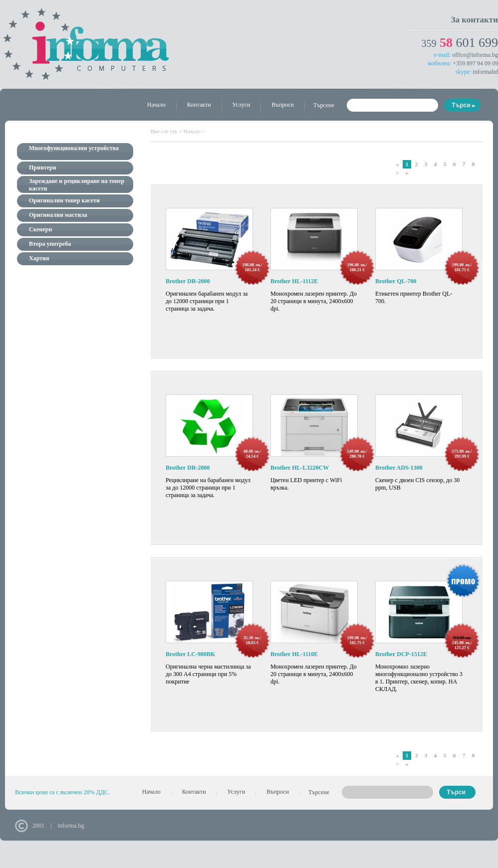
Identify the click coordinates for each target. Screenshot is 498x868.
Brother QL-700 (396, 281)
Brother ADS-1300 (399, 468)
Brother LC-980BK (190, 654)
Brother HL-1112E (294, 281)
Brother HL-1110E (294, 654)
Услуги (242, 105)
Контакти (199, 105)
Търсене (324, 105)
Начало (156, 105)
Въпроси (283, 105)
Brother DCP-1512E (401, 654)
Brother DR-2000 (188, 281)
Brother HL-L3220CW (300, 468)
